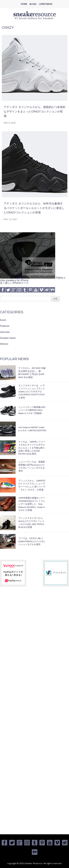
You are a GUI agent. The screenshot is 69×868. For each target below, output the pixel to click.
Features (5, 326)
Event (3, 320)
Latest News (46, 4)
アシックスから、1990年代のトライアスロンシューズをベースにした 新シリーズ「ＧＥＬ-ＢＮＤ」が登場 (32, 485)
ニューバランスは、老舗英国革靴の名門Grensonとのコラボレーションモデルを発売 (32, 466)
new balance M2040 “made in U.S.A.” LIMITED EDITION (32, 429)
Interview (5, 332)
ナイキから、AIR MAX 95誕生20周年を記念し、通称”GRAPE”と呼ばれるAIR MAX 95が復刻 (32, 373)
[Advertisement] (34, 798)
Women (4, 344)
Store (24, 4)
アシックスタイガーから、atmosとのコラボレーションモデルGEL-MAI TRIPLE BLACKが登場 (32, 523)
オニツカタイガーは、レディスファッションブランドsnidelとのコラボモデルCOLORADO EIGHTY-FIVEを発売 (32, 391)
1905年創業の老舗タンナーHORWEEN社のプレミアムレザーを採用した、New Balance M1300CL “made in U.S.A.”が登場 (32, 504)
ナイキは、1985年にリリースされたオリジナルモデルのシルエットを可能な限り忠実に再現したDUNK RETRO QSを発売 (32, 448)
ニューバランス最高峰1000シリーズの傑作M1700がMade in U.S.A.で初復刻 (32, 410)
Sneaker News (8, 338)
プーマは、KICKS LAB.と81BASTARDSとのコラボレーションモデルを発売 (32, 541)
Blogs (33, 4)
